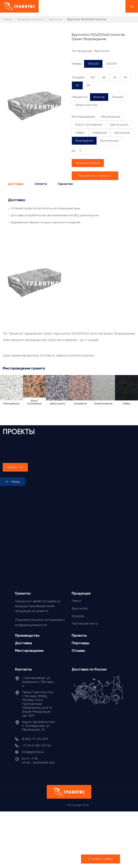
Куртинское (122, 133)
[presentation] (13, 482)
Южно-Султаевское (89, 125)
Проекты (79, 635)
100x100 (112, 64)
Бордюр (78, 616)
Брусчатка (80, 608)
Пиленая (118, 97)
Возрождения (84, 141)
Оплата (41, 184)
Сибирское (100, 133)
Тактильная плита (85, 623)
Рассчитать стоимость (95, 176)
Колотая (99, 97)
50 (126, 77)
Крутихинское (110, 141)
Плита (76, 601)
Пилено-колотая (86, 105)
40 (77, 85)
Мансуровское (111, 117)
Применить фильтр (88, 163)
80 (104, 77)
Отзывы (78, 651)
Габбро (80, 133)
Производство (27, 635)
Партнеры (80, 643)
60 (115, 77)
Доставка (16, 184)
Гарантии (65, 184)
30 (88, 85)
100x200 (93, 64)
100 (93, 77)
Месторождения (29, 651)
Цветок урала (119, 125)
